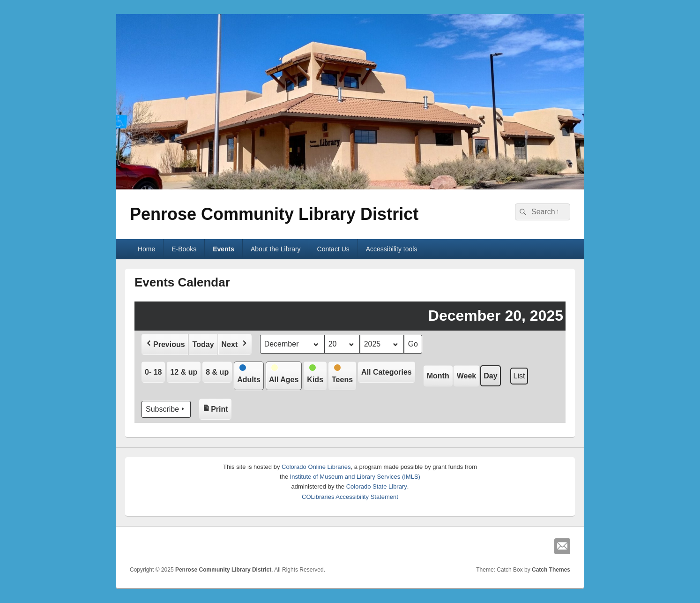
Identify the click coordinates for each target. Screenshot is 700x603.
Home (146, 249)
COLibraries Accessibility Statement (350, 497)
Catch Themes (551, 570)
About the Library (276, 249)
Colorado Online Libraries (316, 467)
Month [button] (438, 376)
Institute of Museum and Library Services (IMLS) (355, 477)
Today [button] (203, 344)
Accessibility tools (392, 249)
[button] (165, 344)
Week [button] (467, 376)
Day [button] (490, 376)
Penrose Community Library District (274, 214)
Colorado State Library (377, 486)
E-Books (184, 249)
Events (223, 249)
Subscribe (166, 409)
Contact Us (333, 249)
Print (217, 407)
